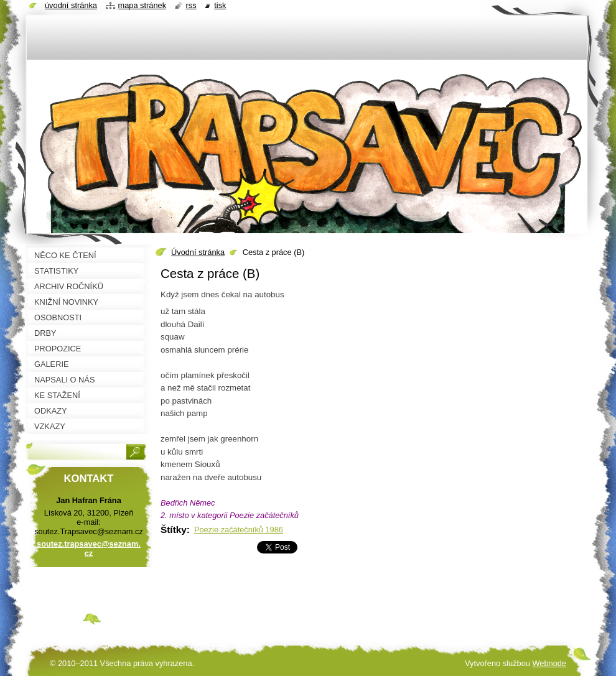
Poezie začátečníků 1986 (239, 530)
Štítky (174, 530)
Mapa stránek (142, 5)
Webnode (549, 663)
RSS (191, 5)
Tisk (220, 5)
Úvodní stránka (198, 252)
